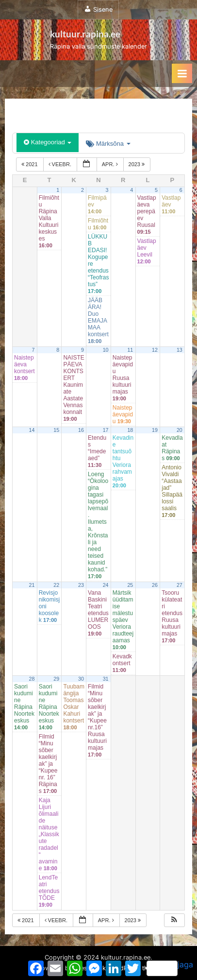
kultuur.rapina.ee (85, 34)
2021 (30, 164)
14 (32, 430)
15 (56, 430)
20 (180, 430)
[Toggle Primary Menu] (182, 73)
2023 (138, 164)
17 (106, 430)
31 (106, 679)
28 (32, 679)
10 (106, 350)
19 (155, 430)
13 (180, 350)
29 (56, 679)
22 (56, 585)
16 (81, 430)
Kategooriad (48, 142)
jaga (170, 968)
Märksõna (108, 144)
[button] (174, 920)
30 (81, 679)
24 (106, 585)
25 (130, 585)
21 (32, 585)
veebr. (61, 164)
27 (180, 585)
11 (130, 350)
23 (81, 585)
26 (155, 585)
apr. (111, 164)
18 (130, 430)
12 (155, 350)
